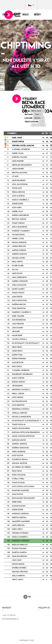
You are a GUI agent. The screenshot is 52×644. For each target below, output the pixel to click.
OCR (5, 14)
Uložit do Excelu (38, 125)
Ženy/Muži (29, 114)
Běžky (37, 14)
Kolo (26, 14)
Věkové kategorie (31, 122)
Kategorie (28, 118)
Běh (15, 14)
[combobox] (37, 111)
